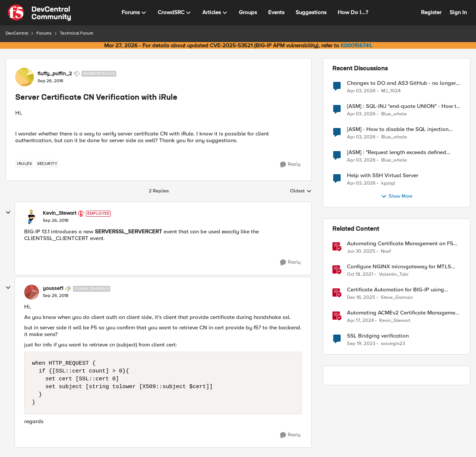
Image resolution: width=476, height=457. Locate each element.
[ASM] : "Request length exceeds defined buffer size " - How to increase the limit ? (397, 152)
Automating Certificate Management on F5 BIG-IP (400, 244)
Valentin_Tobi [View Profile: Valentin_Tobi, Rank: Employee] (394, 274)
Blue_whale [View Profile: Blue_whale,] (394, 114)
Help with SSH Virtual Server (383, 175)
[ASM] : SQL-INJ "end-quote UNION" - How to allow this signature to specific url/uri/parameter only (403, 106)
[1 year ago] (361, 252)
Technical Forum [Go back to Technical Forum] (77, 33)
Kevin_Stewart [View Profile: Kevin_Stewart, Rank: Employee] (59, 213)
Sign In (458, 12)
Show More (397, 196)
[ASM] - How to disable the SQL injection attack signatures (398, 129)
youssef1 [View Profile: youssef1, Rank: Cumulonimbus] (53, 288)
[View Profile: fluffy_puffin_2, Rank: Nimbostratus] (25, 77)
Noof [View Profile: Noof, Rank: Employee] (386, 251)
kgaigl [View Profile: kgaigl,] (388, 183)
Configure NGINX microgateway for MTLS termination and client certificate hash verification (399, 267)
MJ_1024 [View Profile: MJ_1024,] (391, 91)
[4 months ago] (361, 91)
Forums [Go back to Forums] (44, 33)
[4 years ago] (360, 275)
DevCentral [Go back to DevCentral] (17, 33)
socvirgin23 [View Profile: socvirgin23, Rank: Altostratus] (393, 344)
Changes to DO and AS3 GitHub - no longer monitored (401, 83)
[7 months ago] (361, 298)
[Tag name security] (47, 164)
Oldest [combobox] (301, 191)
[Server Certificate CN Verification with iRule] (56, 221)
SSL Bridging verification (378, 336)
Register (431, 12)
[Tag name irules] (24, 164)
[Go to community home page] (39, 13)
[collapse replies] (8, 212)
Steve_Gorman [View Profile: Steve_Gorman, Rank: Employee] (397, 298)
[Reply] (290, 164)
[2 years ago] (360, 321)
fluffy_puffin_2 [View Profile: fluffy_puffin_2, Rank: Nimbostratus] (55, 74)
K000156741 (356, 45)
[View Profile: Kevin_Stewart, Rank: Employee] (32, 217)
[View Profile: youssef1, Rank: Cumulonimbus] (32, 292)
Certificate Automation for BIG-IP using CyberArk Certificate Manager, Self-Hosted (400, 290)
